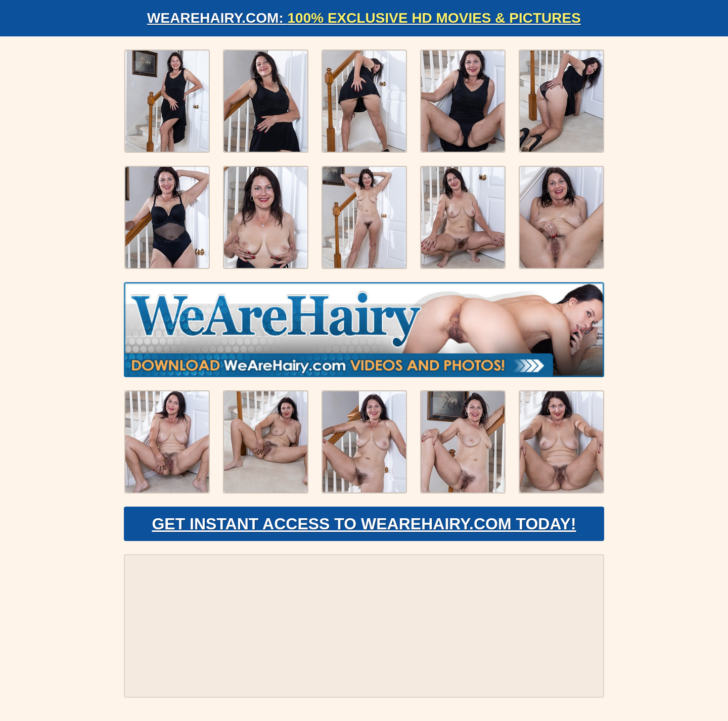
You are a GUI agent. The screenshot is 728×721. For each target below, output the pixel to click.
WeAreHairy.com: (364, 18)
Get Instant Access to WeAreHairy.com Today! (364, 524)
